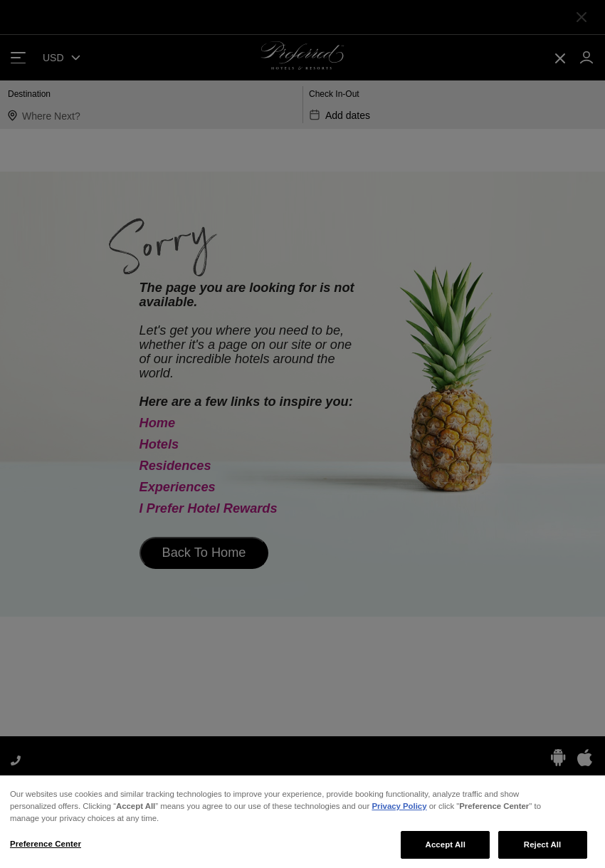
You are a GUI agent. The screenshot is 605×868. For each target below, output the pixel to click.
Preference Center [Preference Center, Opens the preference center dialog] (46, 849)
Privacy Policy (399, 811)
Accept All (446, 849)
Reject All (543, 849)
